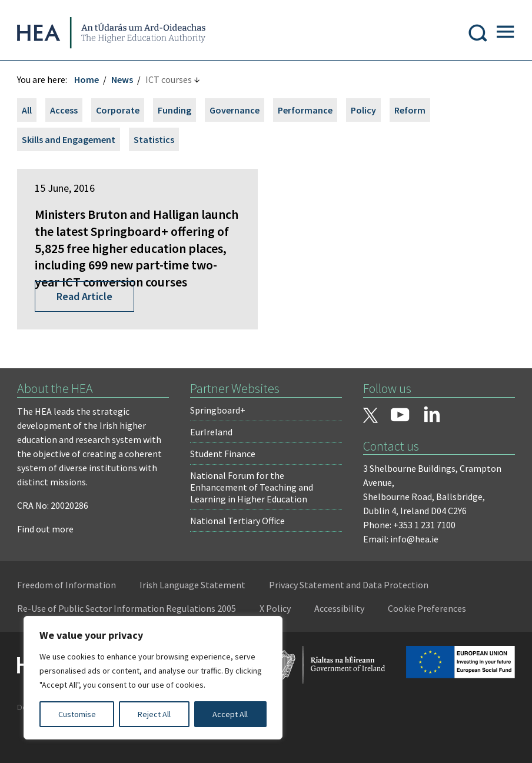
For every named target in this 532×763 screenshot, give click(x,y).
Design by (57, 742)
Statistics (154, 141)
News (123, 81)
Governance (235, 111)
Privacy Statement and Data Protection (349, 619)
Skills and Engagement (69, 141)
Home (87, 81)
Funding (175, 111)
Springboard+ (218, 445)
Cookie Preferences (428, 643)
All (27, 111)
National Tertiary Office (237, 555)
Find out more (46, 564)
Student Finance (223, 488)
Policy (364, 111)
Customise (77, 714)
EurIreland (211, 467)
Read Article (85, 331)
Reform (410, 111)
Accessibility (340, 643)
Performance (306, 111)
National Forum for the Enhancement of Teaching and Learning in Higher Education (252, 522)
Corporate (118, 111)
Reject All (154, 714)
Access (64, 111)
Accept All (230, 714)
